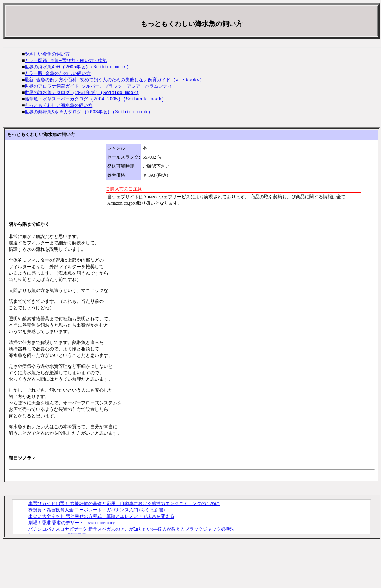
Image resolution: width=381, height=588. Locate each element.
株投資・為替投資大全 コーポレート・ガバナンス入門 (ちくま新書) (97, 514)
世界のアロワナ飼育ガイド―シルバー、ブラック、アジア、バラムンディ (98, 88)
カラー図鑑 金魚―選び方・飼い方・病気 (66, 61)
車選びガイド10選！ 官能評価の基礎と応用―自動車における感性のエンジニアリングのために (124, 507)
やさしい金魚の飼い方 (47, 54)
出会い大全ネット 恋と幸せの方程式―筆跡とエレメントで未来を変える (101, 520)
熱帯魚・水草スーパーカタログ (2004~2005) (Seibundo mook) (94, 102)
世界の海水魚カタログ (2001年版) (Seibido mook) (81, 95)
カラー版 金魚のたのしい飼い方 (58, 75)
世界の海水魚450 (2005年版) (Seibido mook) (77, 68)
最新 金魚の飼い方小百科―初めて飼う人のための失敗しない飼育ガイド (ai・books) (113, 81)
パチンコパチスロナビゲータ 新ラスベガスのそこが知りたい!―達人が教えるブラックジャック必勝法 (131, 533)
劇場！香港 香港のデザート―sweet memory (71, 526)
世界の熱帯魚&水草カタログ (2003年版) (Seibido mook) (88, 115)
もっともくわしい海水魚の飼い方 (58, 109)
